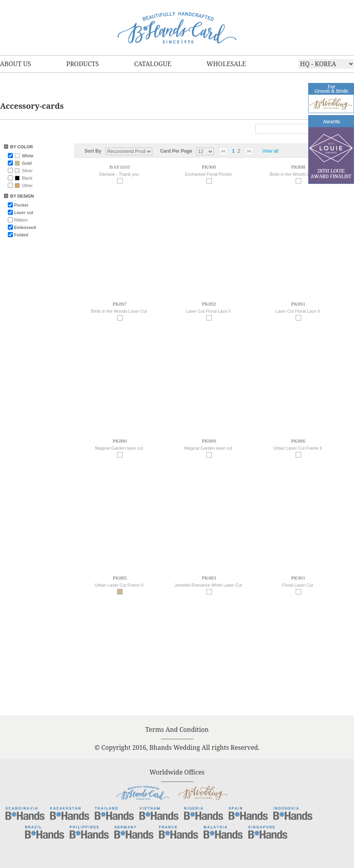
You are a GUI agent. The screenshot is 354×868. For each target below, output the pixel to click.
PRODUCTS (82, 64)
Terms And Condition (177, 729)
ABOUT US (15, 64)
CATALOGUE (153, 64)
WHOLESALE (226, 64)
